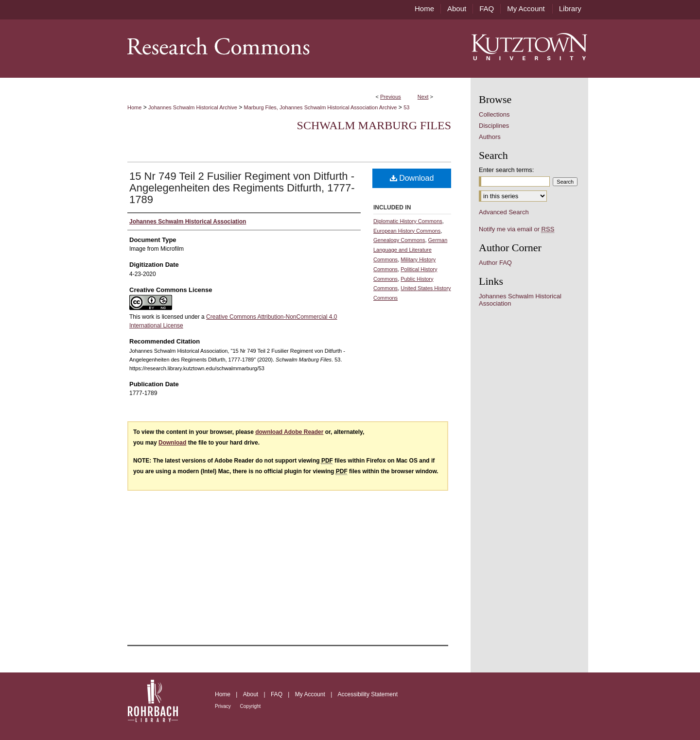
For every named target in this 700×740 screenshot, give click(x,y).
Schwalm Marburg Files (374, 125)
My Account (311, 694)
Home (134, 107)
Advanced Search (504, 212)
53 (406, 107)
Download (412, 178)
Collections (494, 114)
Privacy (224, 706)
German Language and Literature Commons (410, 250)
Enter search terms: (506, 170)
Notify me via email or (516, 229)
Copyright (251, 706)
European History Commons (407, 231)
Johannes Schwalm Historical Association (520, 300)
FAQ (277, 694)
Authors (490, 137)
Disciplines (494, 126)
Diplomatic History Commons (408, 221)
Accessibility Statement (368, 694)
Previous (391, 97)
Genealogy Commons (399, 240)
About (252, 694)
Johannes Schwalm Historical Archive (193, 107)
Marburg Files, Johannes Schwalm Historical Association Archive (321, 107)
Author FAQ (495, 263)
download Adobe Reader (289, 432)
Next (423, 97)
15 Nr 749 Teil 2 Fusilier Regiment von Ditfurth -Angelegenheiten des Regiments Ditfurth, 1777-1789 (242, 188)
